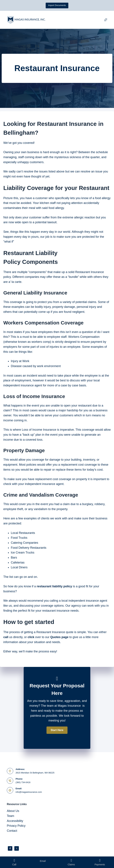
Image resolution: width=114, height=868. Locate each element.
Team (10, 816)
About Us (13, 811)
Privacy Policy (16, 826)
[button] (57, 730)
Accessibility (15, 821)
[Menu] (106, 20)
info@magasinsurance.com (29, 792)
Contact (12, 831)
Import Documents (57, 5)
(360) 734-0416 (23, 782)
